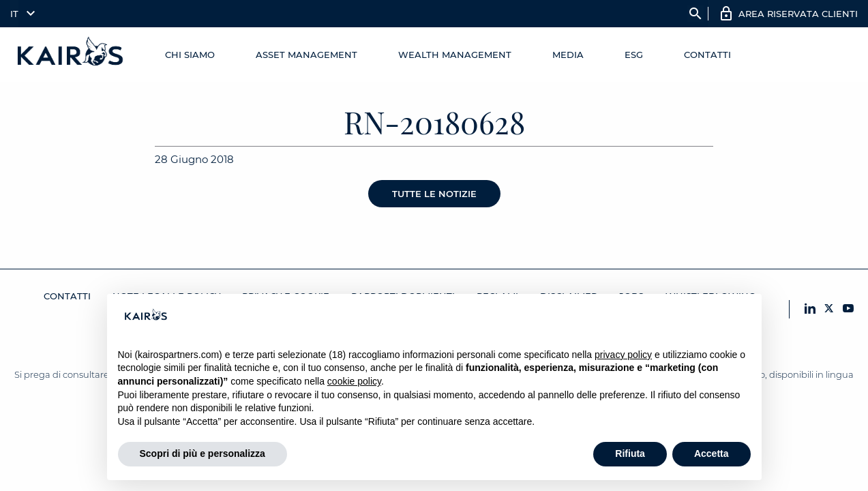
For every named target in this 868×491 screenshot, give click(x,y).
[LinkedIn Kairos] (810, 309)
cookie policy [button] (354, 381)
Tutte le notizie (434, 194)
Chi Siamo (190, 55)
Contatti (707, 55)
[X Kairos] (829, 309)
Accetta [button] (712, 453)
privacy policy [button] (623, 355)
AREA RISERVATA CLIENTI (798, 14)
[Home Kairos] (71, 55)
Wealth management (455, 55)
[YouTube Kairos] (848, 309)
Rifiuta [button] (630, 453)
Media (568, 55)
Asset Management (306, 55)
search (695, 14)
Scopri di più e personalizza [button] (203, 453)
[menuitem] (19, 14)
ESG (634, 55)
